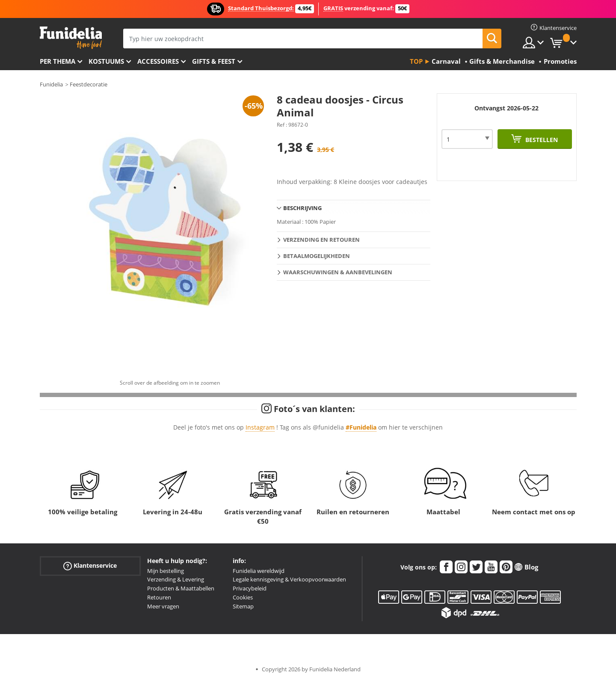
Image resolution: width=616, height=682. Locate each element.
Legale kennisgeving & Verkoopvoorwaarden (289, 579)
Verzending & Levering (176, 579)
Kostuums (106, 61)
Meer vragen (163, 606)
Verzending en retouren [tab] (321, 240)
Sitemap (243, 606)
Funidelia (51, 84)
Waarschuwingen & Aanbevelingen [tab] (338, 272)
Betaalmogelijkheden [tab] (317, 256)
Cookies (243, 597)
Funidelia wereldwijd (259, 571)
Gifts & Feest (214, 61)
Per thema (58, 61)
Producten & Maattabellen (181, 588)
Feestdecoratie (89, 84)
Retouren (159, 597)
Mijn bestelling (166, 571)
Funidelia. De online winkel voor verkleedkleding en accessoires (71, 38)
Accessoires (158, 61)
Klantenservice (90, 565)
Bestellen (541, 140)
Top (416, 61)
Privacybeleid (250, 588)
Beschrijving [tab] (302, 208)
